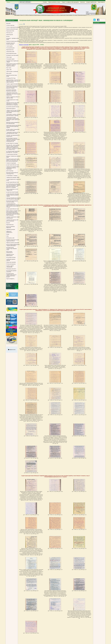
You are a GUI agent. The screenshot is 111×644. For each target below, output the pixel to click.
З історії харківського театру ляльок (12, 100)
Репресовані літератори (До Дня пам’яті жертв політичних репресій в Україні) (13, 87)
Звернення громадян (11, 229)
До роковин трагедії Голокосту (13, 107)
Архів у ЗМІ (9, 70)
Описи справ (9, 57)
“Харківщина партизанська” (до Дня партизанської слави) (13, 133)
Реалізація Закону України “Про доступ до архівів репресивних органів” (11, 275)
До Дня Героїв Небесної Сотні (13, 165)
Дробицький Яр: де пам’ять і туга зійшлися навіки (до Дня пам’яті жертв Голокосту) (13, 81)
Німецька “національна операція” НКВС (13, 157)
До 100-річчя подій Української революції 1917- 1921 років (13, 152)
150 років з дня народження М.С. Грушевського (13, 136)
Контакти (83, 2)
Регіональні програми (11, 264)
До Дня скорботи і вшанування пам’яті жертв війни (13, 130)
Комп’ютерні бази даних (11, 53)
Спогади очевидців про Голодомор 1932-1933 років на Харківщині (13, 198)
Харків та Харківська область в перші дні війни (13, 97)
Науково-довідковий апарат (12, 29)
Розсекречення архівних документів (11, 271)
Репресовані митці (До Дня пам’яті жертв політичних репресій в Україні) (14, 126)
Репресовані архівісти (11, 109)
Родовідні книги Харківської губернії (12, 61)
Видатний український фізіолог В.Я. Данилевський (13, 123)
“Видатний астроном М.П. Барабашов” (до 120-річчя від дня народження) (13, 94)
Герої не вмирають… (11, 279)
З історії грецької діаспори (12, 154)
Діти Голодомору (10, 171)
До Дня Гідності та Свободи (12, 143)
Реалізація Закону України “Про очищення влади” (11, 249)
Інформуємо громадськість (9, 232)
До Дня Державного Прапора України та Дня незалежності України (13, 195)
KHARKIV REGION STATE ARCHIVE (11, 44)
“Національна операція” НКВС (13, 177)
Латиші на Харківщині (11, 163)
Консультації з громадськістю (9, 252)
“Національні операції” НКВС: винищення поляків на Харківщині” (13, 168)
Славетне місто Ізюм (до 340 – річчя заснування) (13, 220)
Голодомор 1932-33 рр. (11, 78)
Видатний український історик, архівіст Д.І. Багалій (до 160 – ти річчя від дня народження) (13, 160)
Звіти (7, 236)
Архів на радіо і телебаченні (12, 71)
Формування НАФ (10, 31)
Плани (8, 234)
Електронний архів (10, 48)
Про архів (8, 23)
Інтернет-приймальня (91, 2)
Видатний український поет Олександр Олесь (12, 173)
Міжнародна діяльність (11, 269)
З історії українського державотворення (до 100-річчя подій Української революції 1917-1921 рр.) (13, 205)
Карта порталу (101, 2)
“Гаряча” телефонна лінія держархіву (70, 2)
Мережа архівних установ (54, 2)
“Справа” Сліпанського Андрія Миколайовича (13, 217)
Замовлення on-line (10, 52)
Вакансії (8, 223)
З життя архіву (9, 46)
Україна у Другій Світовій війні (13, 84)
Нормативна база (10, 50)
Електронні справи (10, 59)
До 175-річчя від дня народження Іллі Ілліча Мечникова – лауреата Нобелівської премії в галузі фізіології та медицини (13, 186)
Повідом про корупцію (11, 262)
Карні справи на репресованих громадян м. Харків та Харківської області (13, 65)
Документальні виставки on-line (12, 76)
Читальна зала (9, 33)
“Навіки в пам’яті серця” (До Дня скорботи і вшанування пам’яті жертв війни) (13, 111)
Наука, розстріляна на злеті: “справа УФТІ (12, 190)
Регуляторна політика (11, 257)
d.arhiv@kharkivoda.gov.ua (91, 13)
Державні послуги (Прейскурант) (10, 255)
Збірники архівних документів (13, 243)
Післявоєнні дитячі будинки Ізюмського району (12, 201)
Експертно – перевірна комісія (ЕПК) (13, 39)
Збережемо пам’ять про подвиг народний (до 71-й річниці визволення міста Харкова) (13, 104)
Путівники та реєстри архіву (12, 55)
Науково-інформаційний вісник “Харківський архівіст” (13, 245)
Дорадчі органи (10, 35)
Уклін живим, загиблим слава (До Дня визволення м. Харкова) (13, 115)
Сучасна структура (10, 25)
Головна (45, 2)
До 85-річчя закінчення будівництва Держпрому (11, 90)
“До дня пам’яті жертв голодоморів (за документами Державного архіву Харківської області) (13, 119)
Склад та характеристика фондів (13, 27)
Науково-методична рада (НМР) (13, 41)
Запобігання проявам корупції (11, 260)
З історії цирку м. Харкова (12, 176)
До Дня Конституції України (12, 192)
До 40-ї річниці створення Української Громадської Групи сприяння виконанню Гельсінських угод (13, 140)
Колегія (8, 36)
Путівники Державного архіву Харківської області (13, 240)
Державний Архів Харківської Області (55, 9)
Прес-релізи (9, 73)
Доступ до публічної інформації (10, 227)
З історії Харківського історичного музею (14, 180)
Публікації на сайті (10, 238)
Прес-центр (9, 68)
